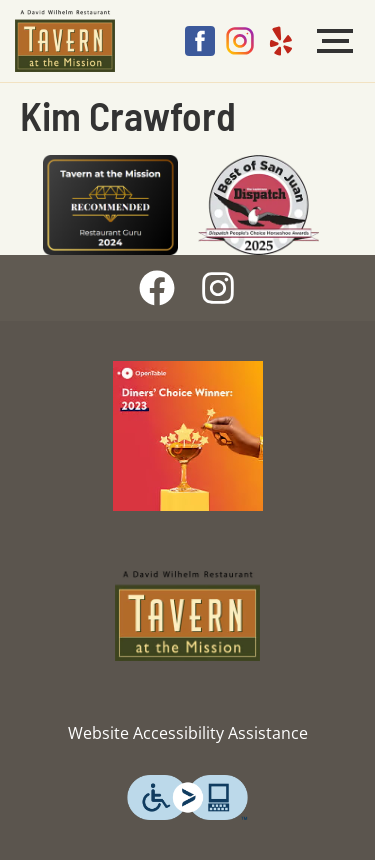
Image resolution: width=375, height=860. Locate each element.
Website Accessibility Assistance (188, 733)
